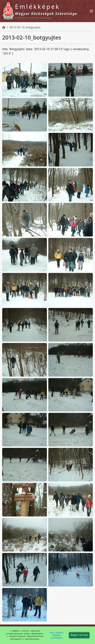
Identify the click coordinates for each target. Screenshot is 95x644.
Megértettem (79, 635)
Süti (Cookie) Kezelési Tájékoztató (57, 635)
